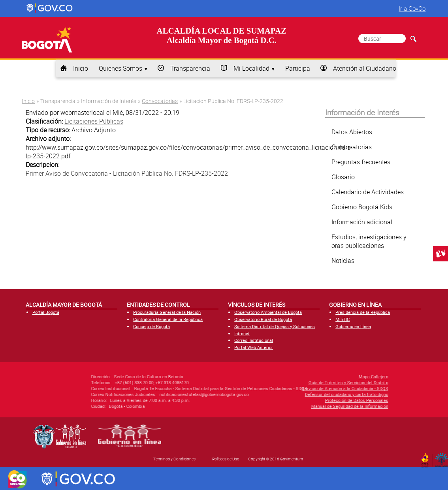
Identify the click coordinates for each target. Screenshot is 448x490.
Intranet (242, 333)
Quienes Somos (120, 68)
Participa (298, 68)
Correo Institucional (254, 340)
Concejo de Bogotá (152, 326)
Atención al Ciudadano (365, 68)
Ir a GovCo (412, 8)
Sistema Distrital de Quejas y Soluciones (275, 326)
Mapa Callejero (326, 376)
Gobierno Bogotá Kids (362, 207)
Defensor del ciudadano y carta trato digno (299, 394)
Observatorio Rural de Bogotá (263, 319)
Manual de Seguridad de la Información (302, 406)
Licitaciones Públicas (94, 121)
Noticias (343, 261)
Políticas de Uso (226, 459)
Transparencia (190, 68)
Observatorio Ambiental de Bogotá (268, 312)
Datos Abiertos (352, 132)
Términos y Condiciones (174, 459)
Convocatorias (160, 101)
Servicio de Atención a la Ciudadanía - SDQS (298, 388)
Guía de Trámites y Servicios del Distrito (301, 382)
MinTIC (343, 319)
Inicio (81, 68)
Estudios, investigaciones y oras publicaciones (369, 241)
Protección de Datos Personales (309, 400)
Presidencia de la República (363, 312)
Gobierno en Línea (353, 326)
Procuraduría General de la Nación (167, 312)
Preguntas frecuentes (361, 162)
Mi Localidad (251, 68)
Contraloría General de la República (168, 319)
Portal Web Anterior (254, 347)
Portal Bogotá (46, 312)
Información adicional (362, 222)
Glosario (343, 177)
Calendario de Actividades (368, 192)
